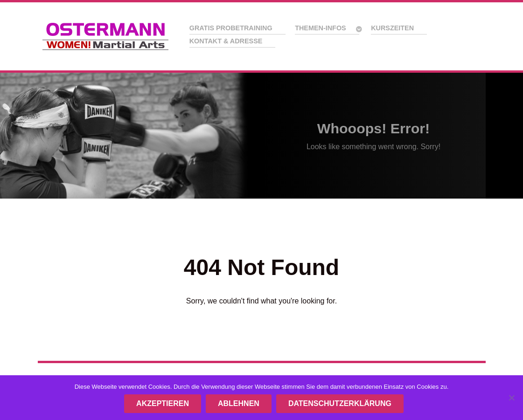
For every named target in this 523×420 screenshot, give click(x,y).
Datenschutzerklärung (340, 403)
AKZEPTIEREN (163, 403)
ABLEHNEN (239, 403)
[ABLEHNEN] (511, 398)
